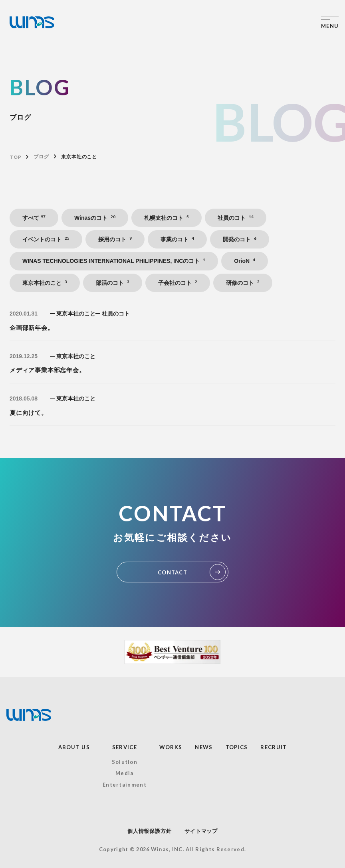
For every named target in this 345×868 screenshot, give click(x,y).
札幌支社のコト (167, 218)
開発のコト (240, 239)
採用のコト (115, 239)
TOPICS (237, 747)
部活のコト (113, 283)
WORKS (171, 747)
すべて (34, 218)
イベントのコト (46, 239)
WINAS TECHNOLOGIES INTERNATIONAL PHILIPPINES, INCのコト (114, 261)
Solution (125, 762)
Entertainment (125, 785)
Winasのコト (95, 218)
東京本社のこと (45, 283)
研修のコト (243, 283)
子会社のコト (178, 283)
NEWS (204, 747)
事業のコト (177, 239)
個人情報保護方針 (149, 831)
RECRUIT (274, 747)
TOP (15, 157)
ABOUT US (74, 747)
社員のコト (236, 218)
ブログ (41, 157)
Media (125, 773)
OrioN (245, 261)
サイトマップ (201, 831)
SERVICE (125, 747)
